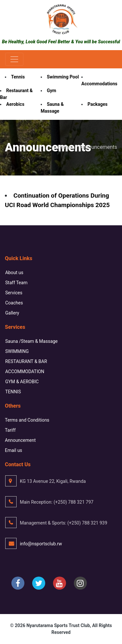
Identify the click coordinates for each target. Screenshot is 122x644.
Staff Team (16, 283)
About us (14, 273)
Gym (52, 91)
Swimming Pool (63, 77)
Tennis (18, 77)
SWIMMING (17, 351)
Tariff (10, 430)
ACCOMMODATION (25, 371)
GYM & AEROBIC (22, 382)
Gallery (12, 313)
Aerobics (15, 104)
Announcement (20, 440)
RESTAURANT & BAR (26, 361)
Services (14, 293)
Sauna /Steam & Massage (31, 341)
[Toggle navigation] (14, 59)
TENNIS (13, 392)
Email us (14, 450)
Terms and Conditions (27, 420)
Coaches (14, 303)
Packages (97, 104)
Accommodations (99, 84)
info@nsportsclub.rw (41, 544)
